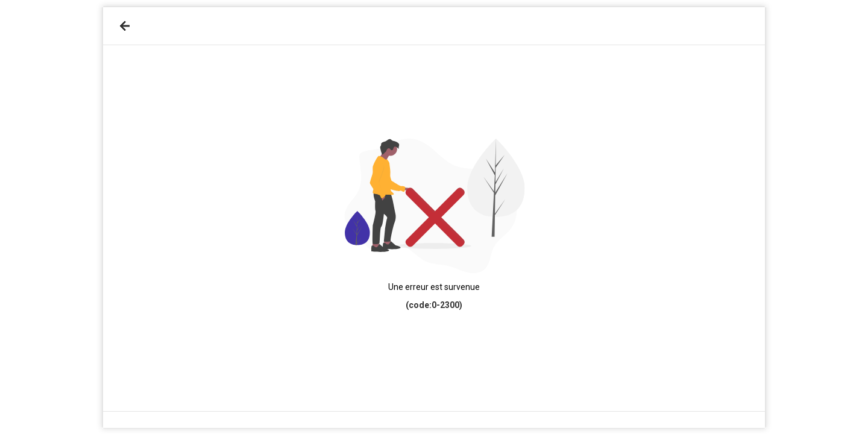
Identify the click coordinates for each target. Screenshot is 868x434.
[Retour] (125, 26)
